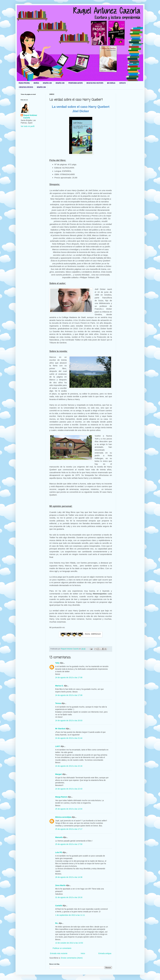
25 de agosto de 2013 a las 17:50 (69, 844)
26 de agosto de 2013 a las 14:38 (69, 877)
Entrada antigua (105, 953)
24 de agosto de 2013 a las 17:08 (69, 677)
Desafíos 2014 (47, 83)
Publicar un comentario (62, 948)
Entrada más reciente (59, 953)
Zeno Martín (60, 885)
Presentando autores (76, 83)
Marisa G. (59, 686)
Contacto (122, 83)
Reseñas (36, 83)
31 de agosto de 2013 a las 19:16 (69, 897)
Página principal (24, 83)
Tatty (57, 663)
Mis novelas (111, 83)
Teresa (58, 703)
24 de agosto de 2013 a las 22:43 (69, 789)
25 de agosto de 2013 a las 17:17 (69, 829)
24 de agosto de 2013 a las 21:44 (69, 738)
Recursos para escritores (95, 83)
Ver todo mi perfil (28, 126)
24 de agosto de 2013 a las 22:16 (69, 766)
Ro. (57, 923)
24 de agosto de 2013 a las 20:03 (69, 721)
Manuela (59, 837)
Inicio (83, 953)
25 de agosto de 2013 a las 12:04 (69, 809)
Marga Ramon (61, 797)
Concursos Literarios (26, 87)
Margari (59, 774)
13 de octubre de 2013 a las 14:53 (69, 943)
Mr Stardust (60, 729)
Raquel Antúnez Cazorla (30, 117)
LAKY (58, 746)
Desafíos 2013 (60, 83)
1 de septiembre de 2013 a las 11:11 (70, 915)
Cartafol (59, 906)
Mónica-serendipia (63, 817)
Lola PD (59, 852)
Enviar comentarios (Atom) (72, 958)
